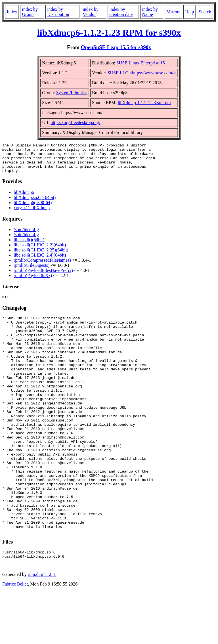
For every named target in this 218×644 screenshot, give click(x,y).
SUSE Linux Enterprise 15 (141, 63)
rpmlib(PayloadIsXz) (33, 281)
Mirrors (173, 12)
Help (189, 12)
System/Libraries (72, 93)
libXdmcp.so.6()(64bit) (35, 203)
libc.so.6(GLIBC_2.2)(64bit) (40, 251)
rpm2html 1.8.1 (42, 627)
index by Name (150, 12)
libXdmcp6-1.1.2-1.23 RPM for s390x (109, 33)
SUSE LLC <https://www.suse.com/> (142, 73)
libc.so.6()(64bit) (29, 246)
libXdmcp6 (24, 198)
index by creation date (121, 12)
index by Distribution (58, 12)
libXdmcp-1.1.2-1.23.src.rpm (144, 103)
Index (12, 12)
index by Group (30, 12)
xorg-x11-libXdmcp (32, 214)
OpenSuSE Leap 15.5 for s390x (116, 47)
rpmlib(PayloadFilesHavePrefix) (43, 276)
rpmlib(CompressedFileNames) (42, 266)
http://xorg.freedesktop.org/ (75, 122)
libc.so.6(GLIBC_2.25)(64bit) (41, 256)
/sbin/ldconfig (26, 235)
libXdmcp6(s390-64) (33, 208)
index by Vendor (91, 12)
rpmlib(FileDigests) (32, 271)
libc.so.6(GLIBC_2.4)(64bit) (40, 261)
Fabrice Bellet (15, 637)
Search (205, 12)
